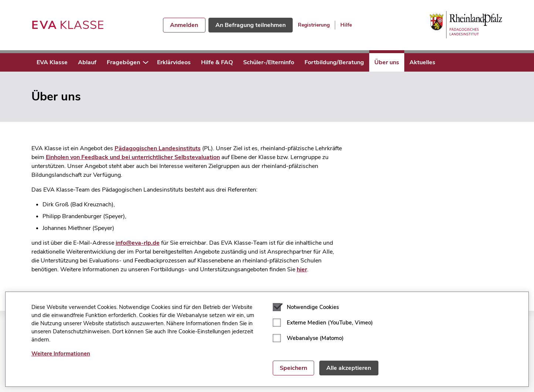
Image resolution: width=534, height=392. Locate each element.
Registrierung (314, 25)
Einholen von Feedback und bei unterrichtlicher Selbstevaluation (133, 157)
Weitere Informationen (61, 354)
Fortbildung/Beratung (334, 62)
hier (302, 269)
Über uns (387, 62)
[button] (146, 62)
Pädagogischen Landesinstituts (158, 148)
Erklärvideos (174, 62)
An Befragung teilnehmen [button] (251, 25)
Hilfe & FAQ (217, 62)
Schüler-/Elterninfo (269, 62)
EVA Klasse (52, 62)
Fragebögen (123, 62)
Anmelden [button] (184, 25)
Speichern (293, 368)
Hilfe (346, 25)
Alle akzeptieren (349, 368)
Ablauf (87, 62)
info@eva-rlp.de (138, 243)
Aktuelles (422, 62)
